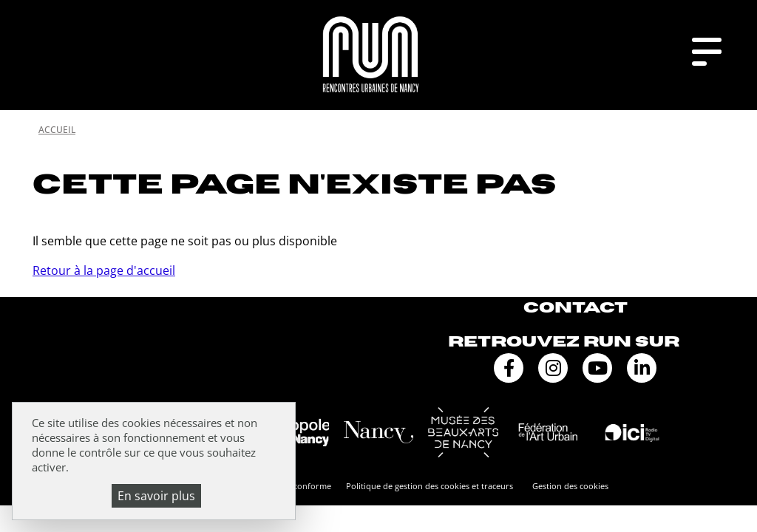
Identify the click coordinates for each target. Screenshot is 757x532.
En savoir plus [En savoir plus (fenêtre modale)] (156, 496)
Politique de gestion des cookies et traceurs (430, 486)
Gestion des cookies (570, 486)
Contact (576, 308)
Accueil (57, 130)
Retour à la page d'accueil (104, 270)
